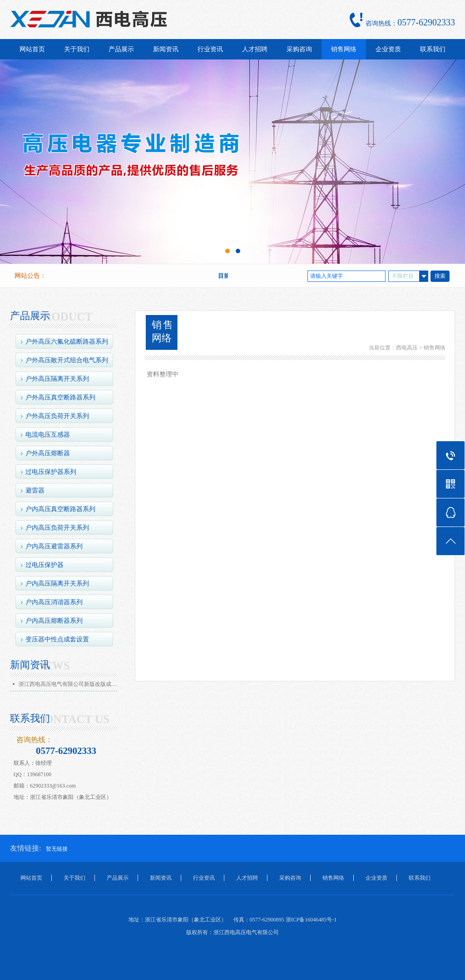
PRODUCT (64, 317)
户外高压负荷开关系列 (57, 416)
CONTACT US (73, 719)
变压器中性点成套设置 (57, 639)
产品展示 (121, 49)
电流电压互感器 (48, 435)
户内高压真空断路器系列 (60, 509)
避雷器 (35, 490)
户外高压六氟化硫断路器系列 (67, 342)
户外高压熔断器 (48, 453)
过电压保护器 (45, 565)
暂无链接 (57, 849)
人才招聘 (255, 49)
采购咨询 (299, 49)
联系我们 (433, 49)
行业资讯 (210, 49)
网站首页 (32, 49)
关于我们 (77, 49)
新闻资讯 (166, 49)
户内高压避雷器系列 (54, 546)
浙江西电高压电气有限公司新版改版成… (68, 684)
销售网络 (344, 49)
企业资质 (388, 49)
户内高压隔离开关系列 (57, 584)
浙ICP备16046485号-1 (311, 920)
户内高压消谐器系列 (54, 602)
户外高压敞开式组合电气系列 (67, 360)
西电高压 (407, 348)
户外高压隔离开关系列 (57, 379)
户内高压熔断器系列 (54, 621)
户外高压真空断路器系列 (60, 397)
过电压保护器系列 (51, 472)
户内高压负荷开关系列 (57, 528)
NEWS (53, 666)
